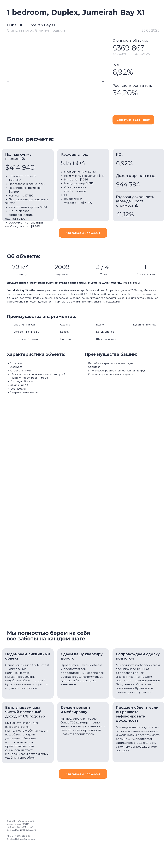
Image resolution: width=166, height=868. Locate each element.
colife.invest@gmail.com (24, 840)
